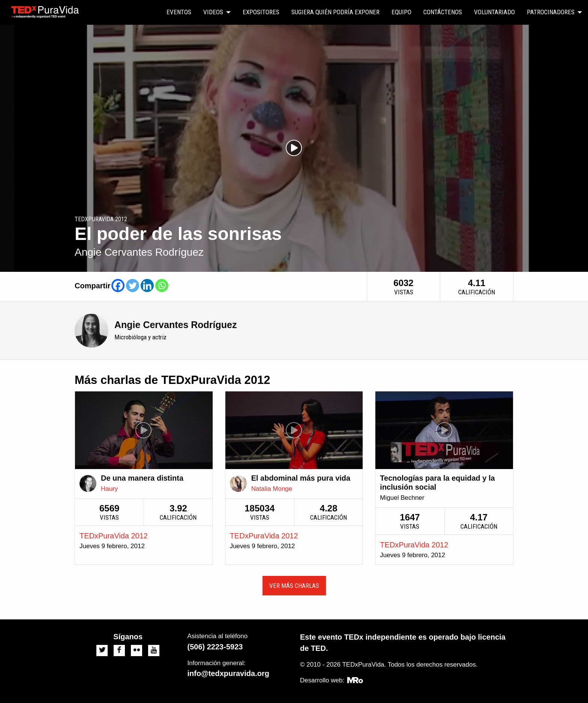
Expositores (261, 12)
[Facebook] (118, 286)
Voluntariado (494, 12)
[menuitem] (179, 12)
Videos (213, 12)
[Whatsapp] (162, 286)
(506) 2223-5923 (215, 647)
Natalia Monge (272, 489)
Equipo (401, 12)
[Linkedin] (147, 286)
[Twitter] (133, 286)
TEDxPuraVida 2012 (114, 536)
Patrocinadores (551, 12)
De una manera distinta (142, 478)
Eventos (179, 12)
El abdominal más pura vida (301, 478)
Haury (109, 489)
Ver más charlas (294, 586)
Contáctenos (443, 12)
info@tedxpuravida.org (228, 673)
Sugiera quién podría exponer (335, 12)
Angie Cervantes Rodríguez (175, 325)
